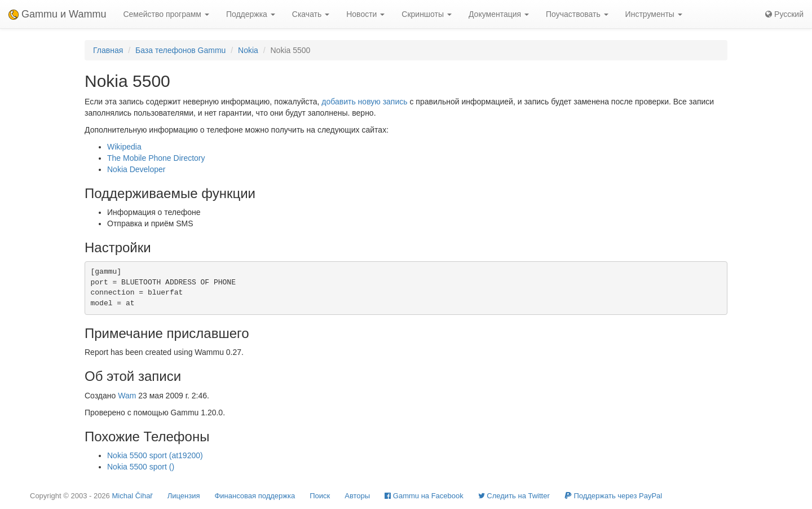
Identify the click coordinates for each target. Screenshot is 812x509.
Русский (784, 14)
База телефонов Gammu (180, 50)
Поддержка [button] (251, 14)
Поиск (320, 496)
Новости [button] (365, 14)
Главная (108, 50)
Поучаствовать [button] (577, 14)
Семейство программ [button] (166, 14)
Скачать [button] (311, 14)
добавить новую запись (364, 102)
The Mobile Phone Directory (156, 158)
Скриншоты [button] (427, 14)
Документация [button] (499, 14)
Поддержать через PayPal (613, 496)
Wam (127, 396)
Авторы (357, 496)
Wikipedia (124, 147)
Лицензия (184, 496)
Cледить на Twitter (514, 496)
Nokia (248, 50)
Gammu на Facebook (424, 496)
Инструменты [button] (654, 14)
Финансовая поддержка (255, 496)
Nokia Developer (136, 169)
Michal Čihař (132, 496)
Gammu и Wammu (57, 14)
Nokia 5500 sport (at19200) (155, 455)
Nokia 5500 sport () (141, 467)
